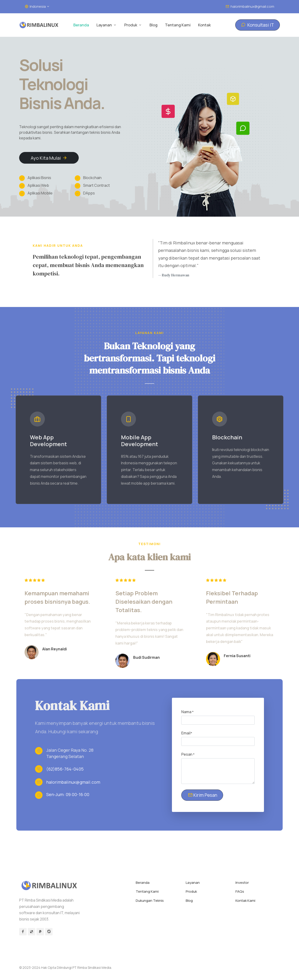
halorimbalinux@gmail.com (250, 6)
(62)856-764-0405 (65, 769)
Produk (191, 892)
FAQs (240, 892)
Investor (242, 883)
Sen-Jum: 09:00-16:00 (68, 795)
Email (187, 733)
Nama (187, 712)
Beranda (143, 883)
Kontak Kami (245, 901)
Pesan (188, 754)
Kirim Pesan (203, 795)
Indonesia (37, 6)
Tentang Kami (147, 892)
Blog (189, 901)
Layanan (193, 883)
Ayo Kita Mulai (49, 158)
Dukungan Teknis (150, 901)
